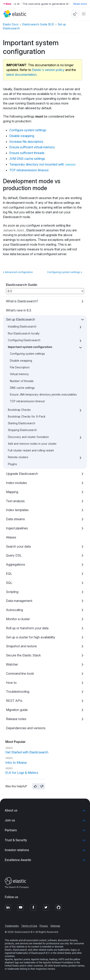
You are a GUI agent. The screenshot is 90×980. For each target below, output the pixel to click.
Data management (19, 601)
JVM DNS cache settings (27, 159)
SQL (9, 583)
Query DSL (14, 555)
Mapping (12, 492)
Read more (80, 4)
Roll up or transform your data (27, 628)
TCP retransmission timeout (27, 401)
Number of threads (22, 381)
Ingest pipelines (17, 528)
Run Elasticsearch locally (24, 333)
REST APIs (14, 701)
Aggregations (16, 564)
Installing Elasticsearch (22, 327)
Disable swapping (21, 361)
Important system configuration (30, 347)
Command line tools (20, 673)
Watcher (12, 664)
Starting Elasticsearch (22, 423)
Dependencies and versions (26, 728)
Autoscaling (14, 610)
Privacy (44, 926)
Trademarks (12, 926)
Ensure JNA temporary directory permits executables (43, 395)
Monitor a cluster (18, 619)
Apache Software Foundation (58, 963)
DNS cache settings (22, 388)
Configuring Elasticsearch (24, 340)
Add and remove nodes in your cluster (32, 444)
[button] (45, 810)
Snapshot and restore (21, 646)
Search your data (18, 546)
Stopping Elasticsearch (22, 430)
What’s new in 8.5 (19, 310)
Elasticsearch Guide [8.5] (38, 24)
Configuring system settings (27, 354)
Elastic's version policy (48, 70)
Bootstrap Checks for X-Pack (27, 417)
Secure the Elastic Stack (23, 655)
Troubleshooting (18, 692)
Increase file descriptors (26, 142)
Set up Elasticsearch (20, 319)
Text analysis (15, 501)
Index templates (17, 510)
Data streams (15, 519)
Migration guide (17, 710)
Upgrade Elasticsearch (22, 474)
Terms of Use (29, 926)
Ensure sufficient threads (27, 153)
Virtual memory (19, 374)
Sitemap (55, 926)
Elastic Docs (11, 24)
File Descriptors (20, 367)
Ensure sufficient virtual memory (32, 147)
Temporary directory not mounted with (43, 164)
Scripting (12, 592)
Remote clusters (18, 457)
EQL (9, 574)
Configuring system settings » (65, 272)
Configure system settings (28, 130)
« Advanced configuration (18, 272)
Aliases (11, 537)
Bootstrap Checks (19, 410)
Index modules (16, 483)
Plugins (12, 464)
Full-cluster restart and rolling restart (31, 450)
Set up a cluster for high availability (31, 637)
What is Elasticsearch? (22, 301)
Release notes (16, 719)
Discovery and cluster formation (28, 437)
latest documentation (21, 75)
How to (11, 683)
